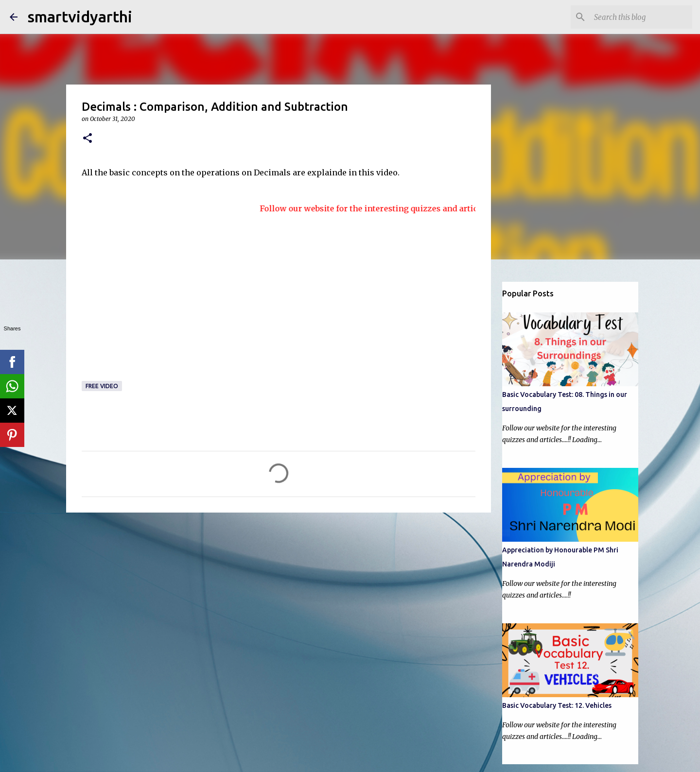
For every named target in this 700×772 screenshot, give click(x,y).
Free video (102, 386)
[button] (87, 139)
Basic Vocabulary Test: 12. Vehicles (557, 705)
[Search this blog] (641, 17)
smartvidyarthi (80, 17)
